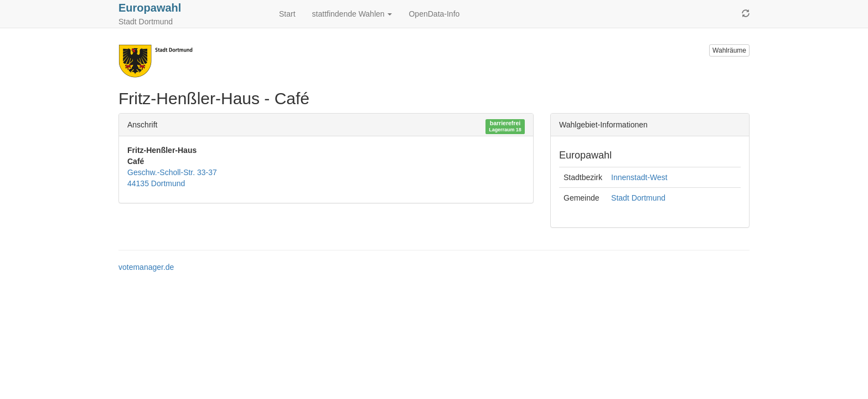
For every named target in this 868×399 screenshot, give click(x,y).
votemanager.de (146, 267)
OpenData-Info (434, 14)
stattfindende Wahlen (352, 14)
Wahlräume (729, 50)
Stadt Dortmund (638, 198)
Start (287, 14)
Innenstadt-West (639, 177)
